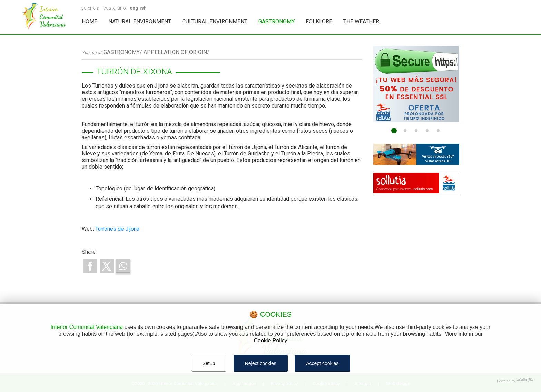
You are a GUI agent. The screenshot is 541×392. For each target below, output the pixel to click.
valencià (90, 8)
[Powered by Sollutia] (270, 381)
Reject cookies (261, 363)
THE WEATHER (361, 22)
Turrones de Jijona (117, 229)
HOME (90, 22)
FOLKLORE (319, 22)
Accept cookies (322, 363)
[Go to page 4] (427, 131)
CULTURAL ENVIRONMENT (215, 22)
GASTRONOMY (277, 22)
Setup (209, 363)
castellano (115, 8)
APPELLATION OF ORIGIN (175, 52)
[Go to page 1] (394, 131)
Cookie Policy (271, 340)
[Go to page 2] (405, 131)
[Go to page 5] (438, 131)
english (138, 8)
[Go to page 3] (416, 131)
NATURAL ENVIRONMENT (140, 22)
